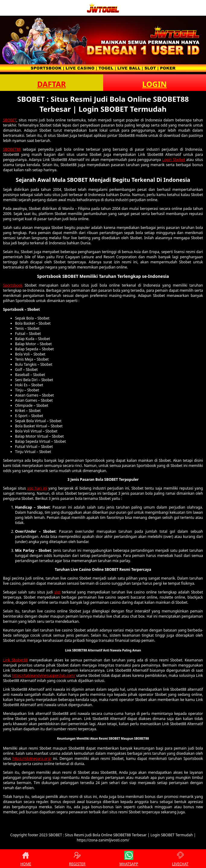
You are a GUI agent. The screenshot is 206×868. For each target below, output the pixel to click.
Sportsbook (13, 285)
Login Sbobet (174, 160)
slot (57, 592)
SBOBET (10, 120)
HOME (26, 859)
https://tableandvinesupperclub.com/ (44, 675)
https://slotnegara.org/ (32, 759)
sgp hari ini (37, 488)
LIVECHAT (180, 859)
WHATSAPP (129, 859)
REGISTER (77, 859)
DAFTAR (51, 84)
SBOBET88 (12, 149)
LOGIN (155, 84)
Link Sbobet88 (15, 660)
